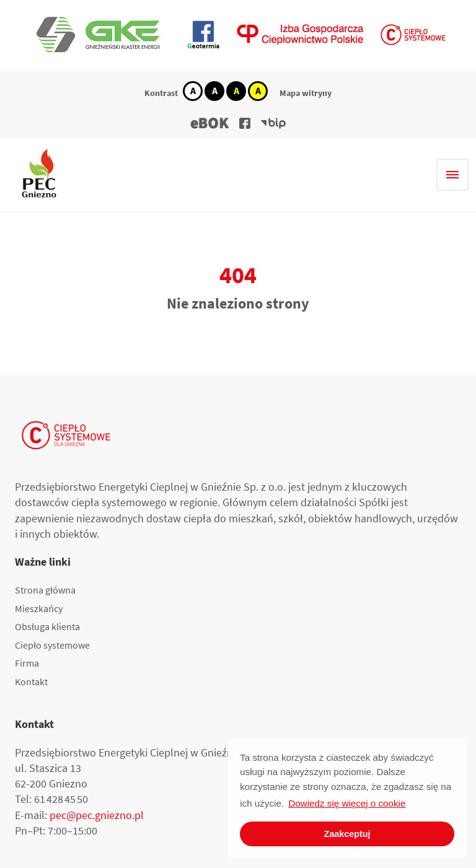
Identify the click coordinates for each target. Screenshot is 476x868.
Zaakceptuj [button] (347, 834)
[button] (210, 123)
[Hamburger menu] (452, 175)
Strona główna (45, 590)
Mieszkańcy (39, 608)
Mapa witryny (306, 93)
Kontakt (31, 682)
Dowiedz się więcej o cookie (347, 803)
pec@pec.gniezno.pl (97, 815)
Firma (27, 663)
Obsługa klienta (47, 626)
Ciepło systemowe (52, 645)
